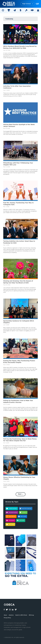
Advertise (11, 615)
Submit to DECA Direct (21, 615)
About (5, 615)
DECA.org (31, 615)
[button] (28, 4)
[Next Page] (21, 494)
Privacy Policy (7, 618)
